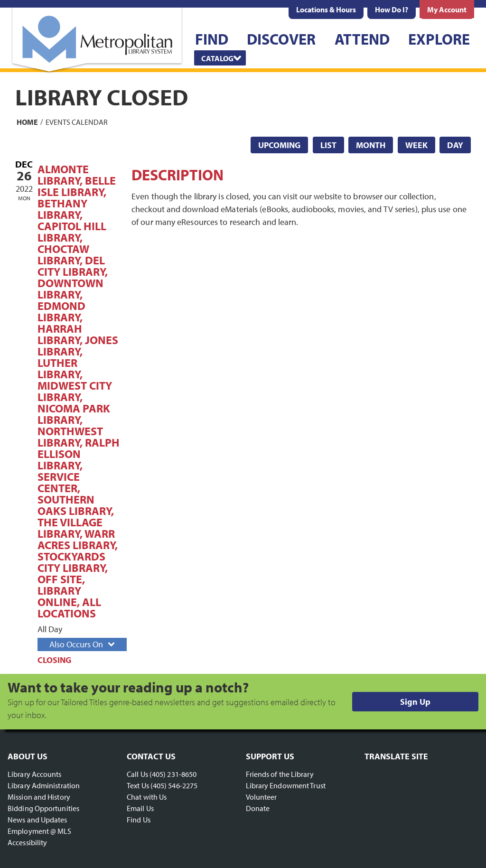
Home (27, 121)
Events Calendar (77, 121)
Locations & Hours (326, 9)
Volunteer (262, 797)
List (328, 145)
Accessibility (27, 842)
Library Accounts (35, 774)
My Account (447, 9)
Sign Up (415, 702)
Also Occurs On (83, 644)
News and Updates (37, 820)
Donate (258, 808)
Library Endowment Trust (286, 785)
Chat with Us (147, 797)
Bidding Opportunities (43, 808)
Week (416, 145)
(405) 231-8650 (173, 774)
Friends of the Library (280, 774)
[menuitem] (326, 9)
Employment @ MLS (40, 831)
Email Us (140, 808)
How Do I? (392, 9)
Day (455, 145)
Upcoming (279, 145)
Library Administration (44, 785)
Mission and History (39, 797)
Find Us (139, 820)
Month (371, 145)
